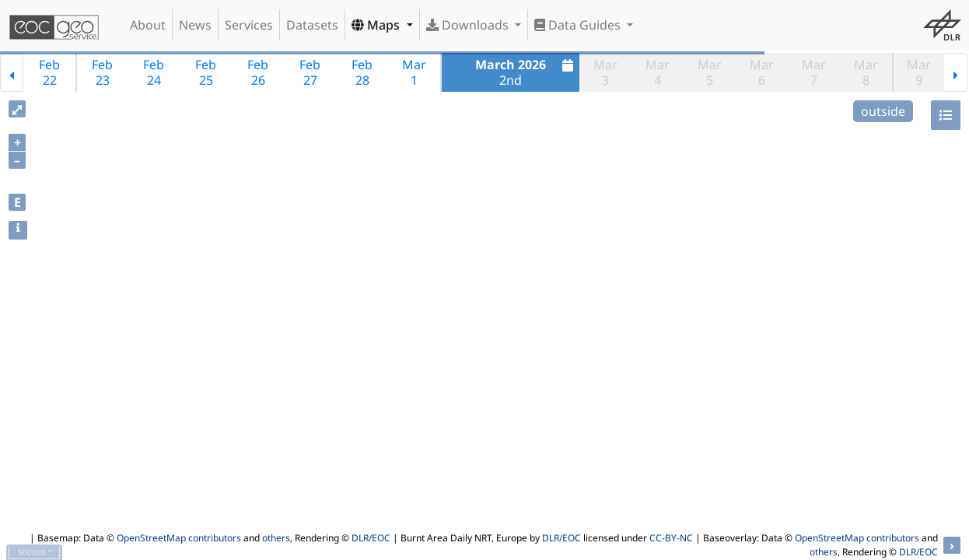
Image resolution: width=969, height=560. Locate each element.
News (195, 25)
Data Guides (579, 25)
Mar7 (814, 72)
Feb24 (154, 72)
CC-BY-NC (671, 538)
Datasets (312, 25)
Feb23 (102, 72)
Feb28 (362, 72)
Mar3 (605, 72)
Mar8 (866, 72)
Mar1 (414, 72)
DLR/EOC (371, 538)
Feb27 (310, 72)
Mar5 (710, 72)
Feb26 (258, 72)
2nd (526, 72)
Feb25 (206, 72)
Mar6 (762, 72)
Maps (377, 25)
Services (249, 25)
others (276, 538)
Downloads (469, 25)
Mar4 (658, 72)
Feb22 (49, 72)
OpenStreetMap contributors (179, 538)
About (148, 25)
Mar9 (919, 72)
